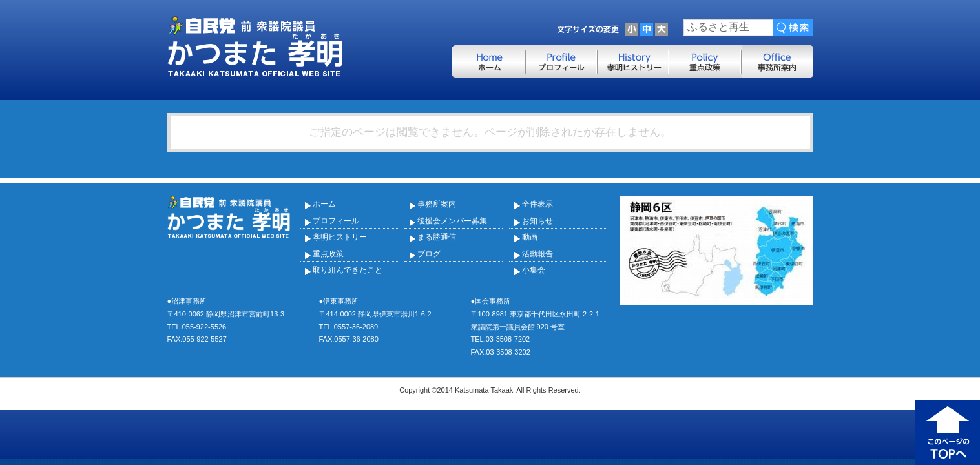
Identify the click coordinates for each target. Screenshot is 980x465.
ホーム (324, 204)
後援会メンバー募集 (452, 221)
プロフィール (336, 221)
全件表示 (537, 204)
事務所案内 (437, 204)
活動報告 (537, 254)
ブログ (429, 254)
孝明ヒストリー (340, 237)
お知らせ (537, 221)
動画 (530, 237)
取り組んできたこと (348, 270)
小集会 (534, 270)
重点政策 (328, 254)
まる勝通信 (437, 237)
